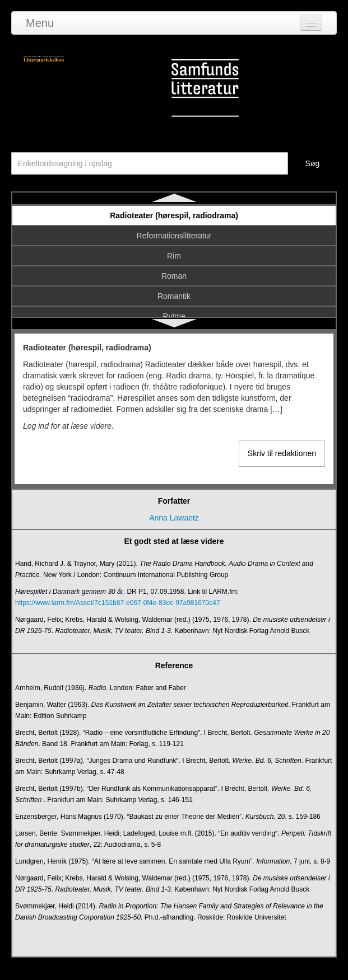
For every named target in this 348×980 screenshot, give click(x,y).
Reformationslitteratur (174, 236)
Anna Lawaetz (174, 518)
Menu (40, 23)
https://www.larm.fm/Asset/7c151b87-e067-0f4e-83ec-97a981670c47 (118, 603)
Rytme (174, 316)
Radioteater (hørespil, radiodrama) (174, 215)
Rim (174, 256)
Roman (174, 276)
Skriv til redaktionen (282, 453)
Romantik (174, 296)
